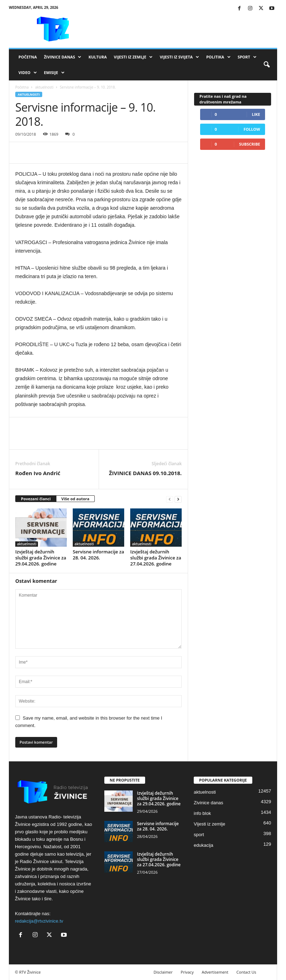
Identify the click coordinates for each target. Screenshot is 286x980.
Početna (28, 57)
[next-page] (178, 499)
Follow (252, 129)
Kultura (97, 57)
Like (256, 114)
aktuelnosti (44, 87)
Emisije (54, 73)
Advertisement (215, 972)
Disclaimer (163, 972)
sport (199, 835)
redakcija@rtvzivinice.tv (39, 921)
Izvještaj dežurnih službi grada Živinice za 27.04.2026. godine (156, 558)
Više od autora (75, 499)
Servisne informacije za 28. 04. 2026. (98, 555)
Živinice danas (63, 57)
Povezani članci (36, 499)
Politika (218, 57)
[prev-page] (170, 499)
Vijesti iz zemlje (133, 57)
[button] (266, 65)
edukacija (203, 845)
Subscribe (250, 144)
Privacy (187, 972)
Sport (247, 57)
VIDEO (28, 73)
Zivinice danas (208, 803)
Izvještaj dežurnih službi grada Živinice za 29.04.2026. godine (41, 558)
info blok (202, 813)
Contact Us (246, 972)
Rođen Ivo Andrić (38, 473)
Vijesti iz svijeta (179, 57)
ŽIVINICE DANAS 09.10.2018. (145, 473)
